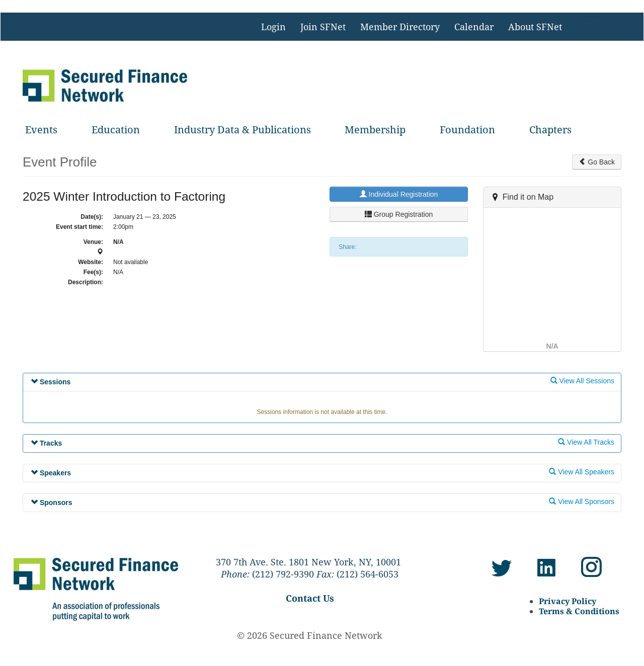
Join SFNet (323, 27)
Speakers (51, 473)
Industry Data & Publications (243, 130)
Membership (375, 130)
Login (273, 27)
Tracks (46, 443)
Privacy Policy (568, 601)
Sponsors (51, 503)
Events (41, 130)
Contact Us (310, 598)
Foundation (467, 130)
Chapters (550, 130)
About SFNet (535, 27)
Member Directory (400, 27)
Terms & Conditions (579, 611)
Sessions (51, 382)
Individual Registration (399, 194)
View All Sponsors (582, 502)
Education (116, 130)
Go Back (597, 162)
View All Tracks (586, 442)
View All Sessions (582, 381)
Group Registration (399, 214)
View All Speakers (582, 472)
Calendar (474, 27)
